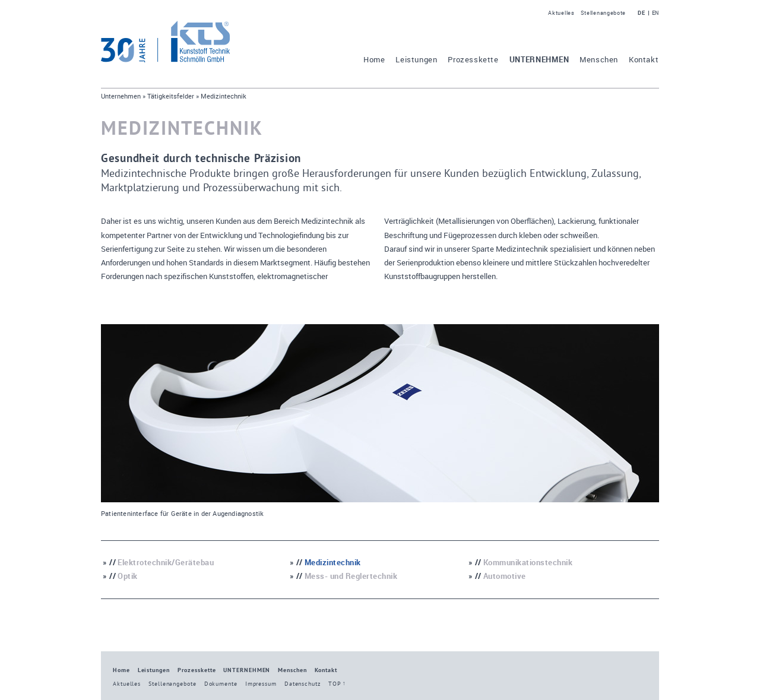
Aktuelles (561, 13)
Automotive (505, 576)
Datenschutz (303, 684)
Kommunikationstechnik (528, 563)
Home (374, 60)
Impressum (261, 684)
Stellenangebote (604, 13)
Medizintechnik (333, 563)
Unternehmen (539, 60)
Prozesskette (473, 60)
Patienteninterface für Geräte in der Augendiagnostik (182, 514)
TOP (335, 684)
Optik (128, 576)
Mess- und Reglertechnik (351, 576)
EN (655, 13)
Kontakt (644, 60)
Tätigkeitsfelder (171, 96)
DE (641, 13)
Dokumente (221, 684)
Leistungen (416, 60)
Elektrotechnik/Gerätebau (166, 563)
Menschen (599, 60)
